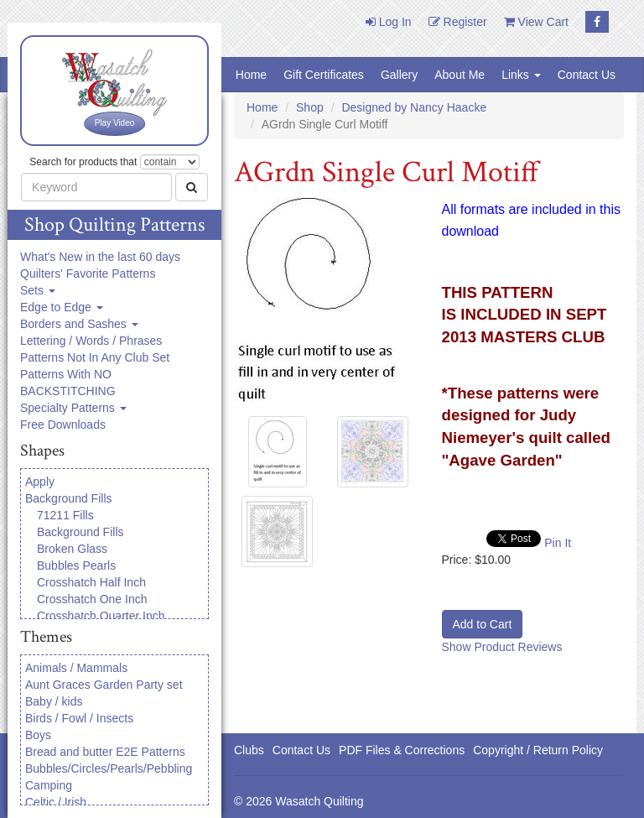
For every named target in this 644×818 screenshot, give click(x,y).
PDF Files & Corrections (402, 750)
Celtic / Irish (56, 802)
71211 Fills (65, 515)
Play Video (115, 123)
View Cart (536, 22)
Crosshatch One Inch (92, 599)
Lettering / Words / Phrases (91, 341)
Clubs (249, 750)
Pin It (558, 543)
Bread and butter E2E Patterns (105, 752)
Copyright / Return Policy (538, 750)
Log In (389, 22)
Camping (49, 785)
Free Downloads (63, 425)
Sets (38, 290)
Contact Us (587, 75)
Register (458, 22)
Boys (38, 735)
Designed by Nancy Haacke (414, 107)
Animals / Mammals (76, 668)
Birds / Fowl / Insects (79, 718)
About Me (460, 75)
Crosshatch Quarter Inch (101, 616)
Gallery (399, 75)
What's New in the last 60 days (100, 257)
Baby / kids (54, 701)
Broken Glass (72, 549)
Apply (40, 482)
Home (251, 75)
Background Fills (69, 498)
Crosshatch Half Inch (91, 582)
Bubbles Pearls (76, 565)
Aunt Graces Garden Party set (104, 685)
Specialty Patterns (73, 408)
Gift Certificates (324, 75)
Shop (310, 107)
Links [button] (521, 75)
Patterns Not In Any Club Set (95, 357)
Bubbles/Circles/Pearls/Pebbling (109, 769)
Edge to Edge (62, 307)
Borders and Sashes (79, 324)
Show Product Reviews (502, 647)
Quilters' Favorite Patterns (88, 274)
